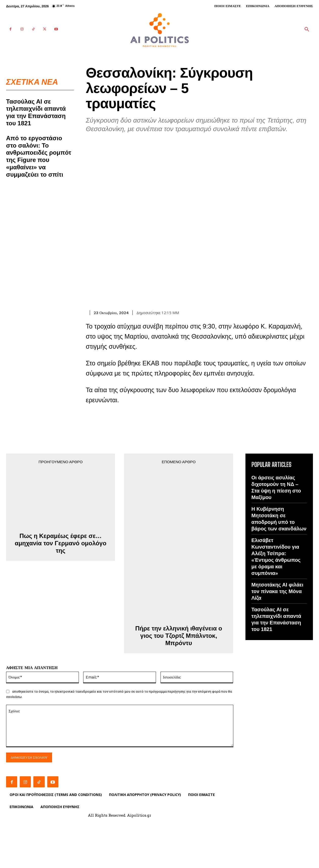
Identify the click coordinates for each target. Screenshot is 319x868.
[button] (307, 30)
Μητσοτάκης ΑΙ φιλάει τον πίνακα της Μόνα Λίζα (277, 591)
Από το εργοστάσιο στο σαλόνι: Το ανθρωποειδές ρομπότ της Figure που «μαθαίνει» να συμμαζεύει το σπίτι (39, 157)
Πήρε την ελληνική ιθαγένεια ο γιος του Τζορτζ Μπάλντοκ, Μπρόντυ (179, 636)
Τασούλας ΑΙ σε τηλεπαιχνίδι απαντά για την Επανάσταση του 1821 (36, 113)
